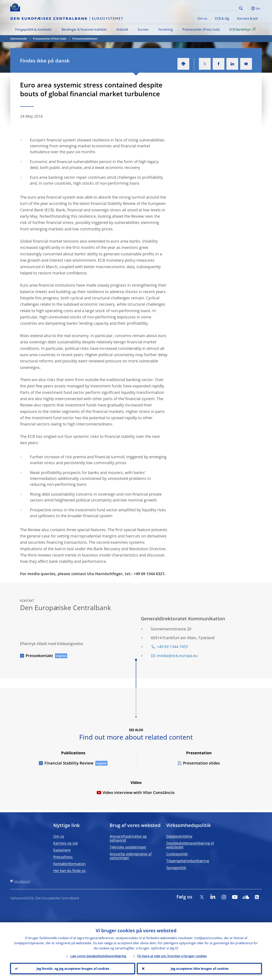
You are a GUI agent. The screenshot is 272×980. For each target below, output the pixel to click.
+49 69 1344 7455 (172, 647)
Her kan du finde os (69, 871)
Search (241, 8)
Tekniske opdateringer (128, 847)
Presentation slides (201, 763)
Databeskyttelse (179, 836)
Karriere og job (66, 843)
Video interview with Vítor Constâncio (139, 793)
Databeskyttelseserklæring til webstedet (190, 845)
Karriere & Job (247, 18)
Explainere (62, 850)
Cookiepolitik (177, 854)
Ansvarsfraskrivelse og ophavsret (128, 838)
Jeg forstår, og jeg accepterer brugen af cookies (73, 968)
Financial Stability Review (69, 763)
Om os (202, 18)
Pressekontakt (39, 656)
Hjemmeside (19, 39)
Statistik (122, 29)
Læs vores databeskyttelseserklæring (98, 956)
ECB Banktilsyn (243, 29)
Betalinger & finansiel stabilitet (84, 29)
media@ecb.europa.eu (177, 656)
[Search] (218, 8)
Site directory (22, 881)
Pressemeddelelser (85, 39)
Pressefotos (63, 857)
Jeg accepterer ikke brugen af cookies (199, 968)
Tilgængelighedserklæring (188, 861)
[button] (248, 8)
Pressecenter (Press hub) (201, 29)
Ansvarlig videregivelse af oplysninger (131, 856)
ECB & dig (222, 18)
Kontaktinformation (69, 864)
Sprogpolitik (176, 868)
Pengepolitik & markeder (34, 29)
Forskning (165, 29)
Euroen (143, 29)
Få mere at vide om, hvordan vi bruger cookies (172, 956)
